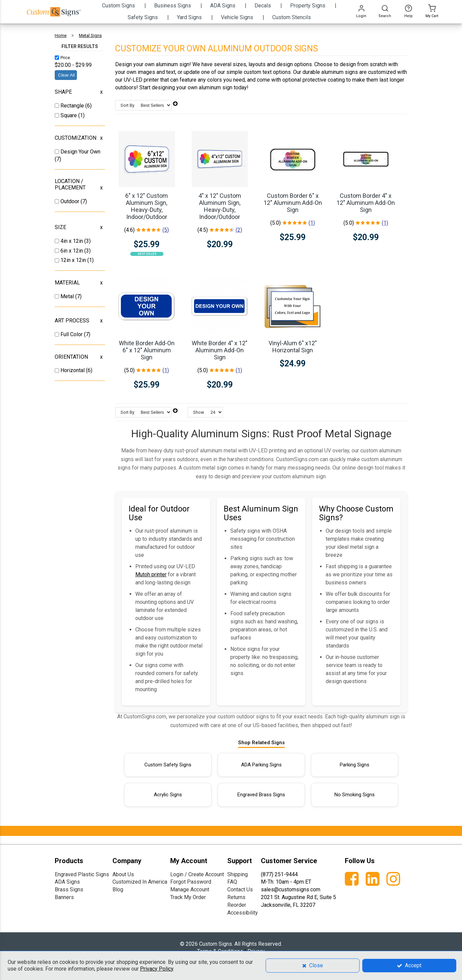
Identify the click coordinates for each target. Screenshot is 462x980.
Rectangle (73, 106)
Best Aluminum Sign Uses (261, 513)
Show (199, 412)
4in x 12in (72, 241)
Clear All (66, 75)
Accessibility (243, 913)
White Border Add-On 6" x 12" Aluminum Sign (147, 350)
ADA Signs (67, 882)
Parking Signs (355, 765)
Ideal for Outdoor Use (159, 513)
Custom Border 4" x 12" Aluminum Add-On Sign (366, 203)
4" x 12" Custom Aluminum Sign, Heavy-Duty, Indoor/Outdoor (220, 206)
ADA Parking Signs (261, 765)
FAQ (232, 882)
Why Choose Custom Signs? (356, 513)
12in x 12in (74, 260)
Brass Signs (69, 889)
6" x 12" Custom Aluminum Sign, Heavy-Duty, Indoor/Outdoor (147, 206)
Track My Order (188, 897)
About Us (123, 874)
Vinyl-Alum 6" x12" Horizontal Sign (293, 347)
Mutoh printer (151, 574)
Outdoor (71, 201)
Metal (68, 296)
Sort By (127, 105)
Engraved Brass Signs (261, 795)
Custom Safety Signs (168, 765)
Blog (118, 889)
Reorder (237, 905)
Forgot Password (191, 882)
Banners (64, 897)
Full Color (72, 334)
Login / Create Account (197, 874)
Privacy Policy (157, 969)
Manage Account (190, 889)
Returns (236, 897)
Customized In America (140, 882)
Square (69, 115)
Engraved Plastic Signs (82, 874)
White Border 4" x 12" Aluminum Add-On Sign (220, 350)
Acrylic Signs (168, 795)
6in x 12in (72, 251)
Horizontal (73, 370)
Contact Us (240, 889)
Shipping (238, 874)
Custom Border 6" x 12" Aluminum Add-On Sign (293, 203)
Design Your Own (80, 152)
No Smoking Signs (355, 795)
